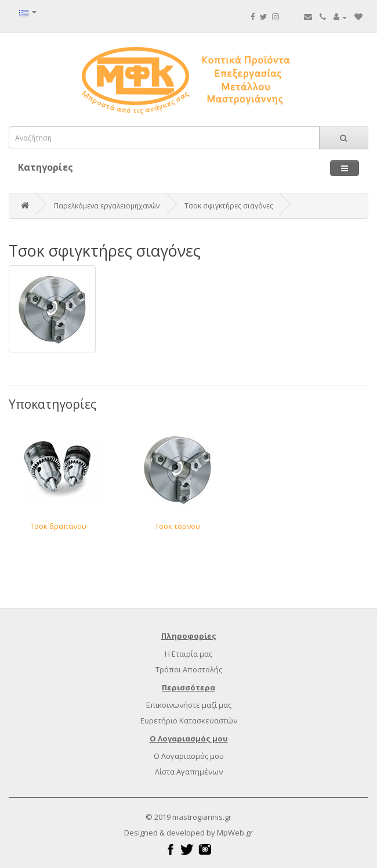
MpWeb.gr (235, 833)
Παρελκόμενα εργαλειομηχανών (107, 206)
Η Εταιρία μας (188, 654)
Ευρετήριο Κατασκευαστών (189, 721)
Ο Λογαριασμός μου (189, 756)
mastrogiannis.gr (202, 817)
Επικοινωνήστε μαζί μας (189, 705)
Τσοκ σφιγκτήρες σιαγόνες (229, 206)
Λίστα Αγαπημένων (189, 772)
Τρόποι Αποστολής (189, 669)
